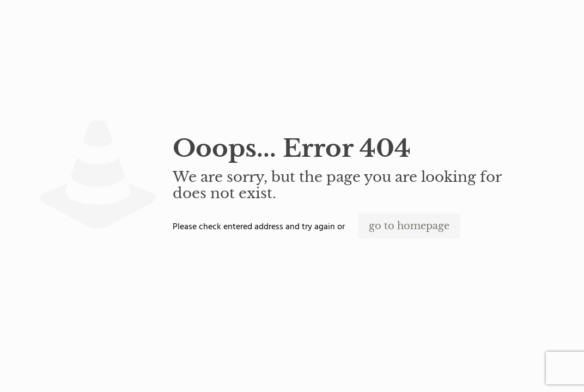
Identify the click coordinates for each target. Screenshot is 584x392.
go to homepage (409, 226)
